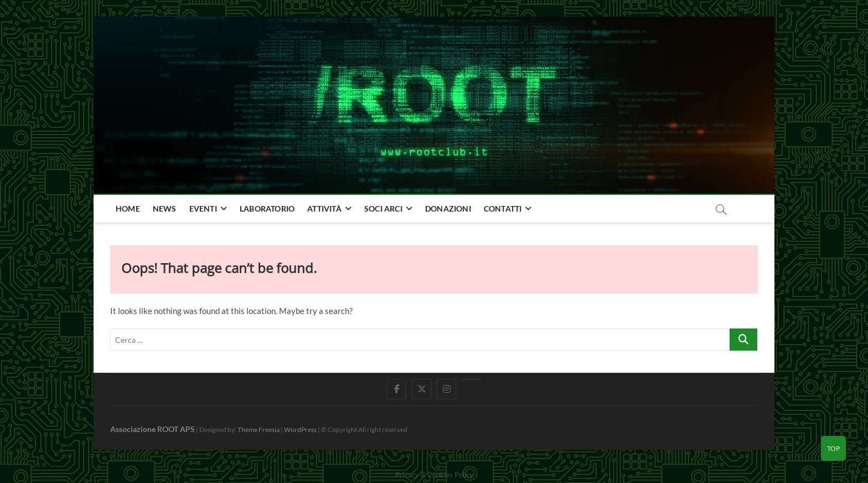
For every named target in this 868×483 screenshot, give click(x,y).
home (128, 209)
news (165, 209)
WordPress (300, 430)
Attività (324, 209)
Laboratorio (267, 209)
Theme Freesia (259, 430)
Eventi (203, 209)
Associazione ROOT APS (153, 429)
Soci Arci (383, 209)
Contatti (503, 209)
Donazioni (448, 209)
